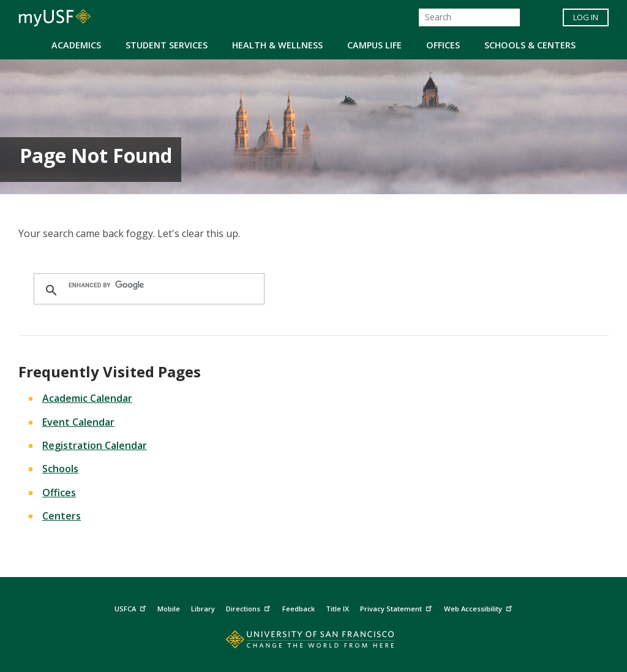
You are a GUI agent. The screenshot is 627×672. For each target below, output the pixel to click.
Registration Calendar (95, 445)
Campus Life (374, 45)
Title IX (337, 609)
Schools (60, 469)
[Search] (469, 17)
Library (203, 609)
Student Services (167, 45)
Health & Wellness (277, 45)
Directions (250, 607)
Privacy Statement (397, 607)
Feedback (298, 609)
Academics (76, 45)
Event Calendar (78, 422)
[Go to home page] (314, 642)
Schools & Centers (530, 45)
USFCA (132, 607)
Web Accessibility (479, 607)
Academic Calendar (87, 398)
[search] (147, 285)
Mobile (169, 609)
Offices (443, 45)
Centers (62, 516)
